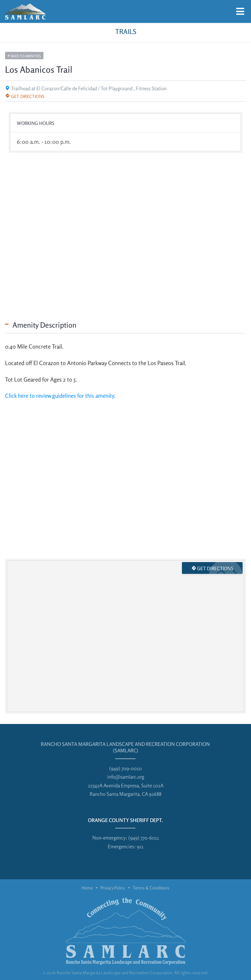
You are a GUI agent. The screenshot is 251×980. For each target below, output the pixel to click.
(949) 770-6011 (144, 838)
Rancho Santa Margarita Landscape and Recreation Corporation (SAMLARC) (125, 747)
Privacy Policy (113, 888)
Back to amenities (24, 56)
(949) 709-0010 (125, 768)
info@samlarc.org (126, 777)
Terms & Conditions (151, 888)
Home (87, 888)
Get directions (25, 96)
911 (140, 846)
